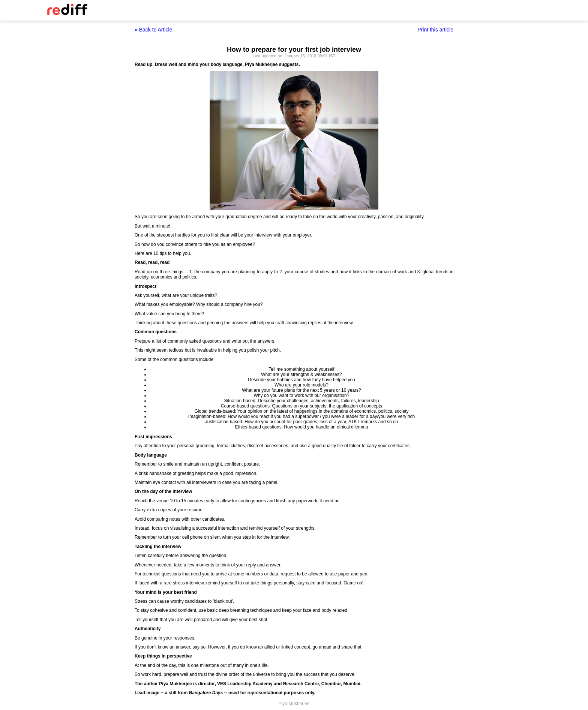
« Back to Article (153, 30)
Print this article (435, 30)
